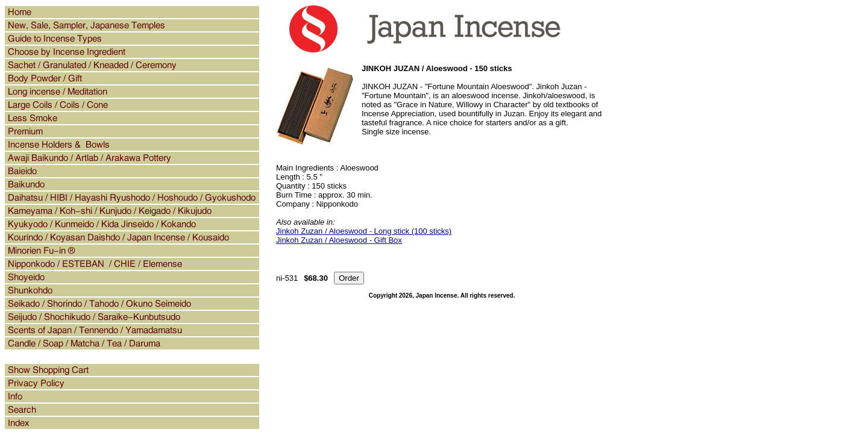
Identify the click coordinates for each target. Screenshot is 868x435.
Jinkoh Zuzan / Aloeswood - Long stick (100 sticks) (364, 231)
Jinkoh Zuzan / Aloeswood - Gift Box (339, 240)
